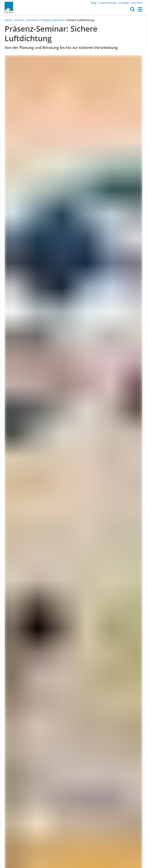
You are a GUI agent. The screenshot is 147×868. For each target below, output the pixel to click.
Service (19, 20)
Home (9, 20)
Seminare (32, 20)
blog (94, 3)
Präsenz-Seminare (53, 20)
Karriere (137, 3)
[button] (133, 10)
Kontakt (124, 3)
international (108, 3)
